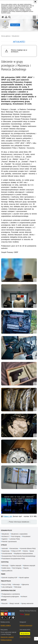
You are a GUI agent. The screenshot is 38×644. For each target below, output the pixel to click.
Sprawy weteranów (27, 603)
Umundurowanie (7, 553)
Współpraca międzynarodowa (24, 553)
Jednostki (5, 548)
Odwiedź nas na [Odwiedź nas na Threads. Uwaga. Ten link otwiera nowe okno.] (2, 618)
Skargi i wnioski (14, 603)
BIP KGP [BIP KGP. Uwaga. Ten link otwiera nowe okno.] (27, 614)
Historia (25, 551)
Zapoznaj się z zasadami (7, 637)
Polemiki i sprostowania (9, 542)
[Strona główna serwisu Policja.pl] (3, 17)
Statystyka (5, 562)
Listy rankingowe (7, 587)
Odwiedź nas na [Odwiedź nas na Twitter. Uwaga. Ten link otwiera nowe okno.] (6, 618)
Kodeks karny (6, 568)
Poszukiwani (26, 536)
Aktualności (16, 36)
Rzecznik (5, 603)
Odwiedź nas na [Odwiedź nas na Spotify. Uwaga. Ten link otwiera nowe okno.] (13, 618)
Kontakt (4, 600)
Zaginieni (5, 539)
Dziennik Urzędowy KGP (10, 578)
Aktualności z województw (19, 534)
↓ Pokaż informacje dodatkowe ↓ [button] (19, 522)
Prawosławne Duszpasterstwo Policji (13, 559)
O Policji (4, 545)
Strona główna (6, 36)
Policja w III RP (16, 551)
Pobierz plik (8, 516)
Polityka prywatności (6, 640)
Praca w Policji (6, 581)
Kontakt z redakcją (6, 625)
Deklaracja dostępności (26, 625)
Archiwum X (6, 536)
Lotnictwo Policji (15, 539)
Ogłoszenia (25, 584)
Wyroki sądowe (24, 578)
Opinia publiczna (7, 571)
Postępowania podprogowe (10, 597)
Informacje (5, 566)
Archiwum (24, 597)
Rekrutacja (18, 587)
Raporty (26, 568)
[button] (34, 17)
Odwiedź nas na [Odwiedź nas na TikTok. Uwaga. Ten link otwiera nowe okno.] (10, 618)
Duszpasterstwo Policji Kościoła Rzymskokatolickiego (19, 556)
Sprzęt (32, 551)
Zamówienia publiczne (8, 590)
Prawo (3, 574)
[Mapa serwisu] (6, 17)
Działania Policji (6, 530)
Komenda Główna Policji (28, 548)
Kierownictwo (14, 548)
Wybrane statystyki (29, 566)
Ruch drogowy (16, 536)
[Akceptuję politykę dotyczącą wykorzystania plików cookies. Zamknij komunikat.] (35, 2)
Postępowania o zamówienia (11, 594)
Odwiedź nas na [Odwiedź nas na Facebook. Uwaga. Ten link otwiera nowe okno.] (10, 614)
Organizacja (6, 551)
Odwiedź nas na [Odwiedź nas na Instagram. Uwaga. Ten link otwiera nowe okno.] (13, 614)
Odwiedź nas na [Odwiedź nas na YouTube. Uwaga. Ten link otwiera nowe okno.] (6, 614)
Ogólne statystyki (16, 566)
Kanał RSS (2, 614)
